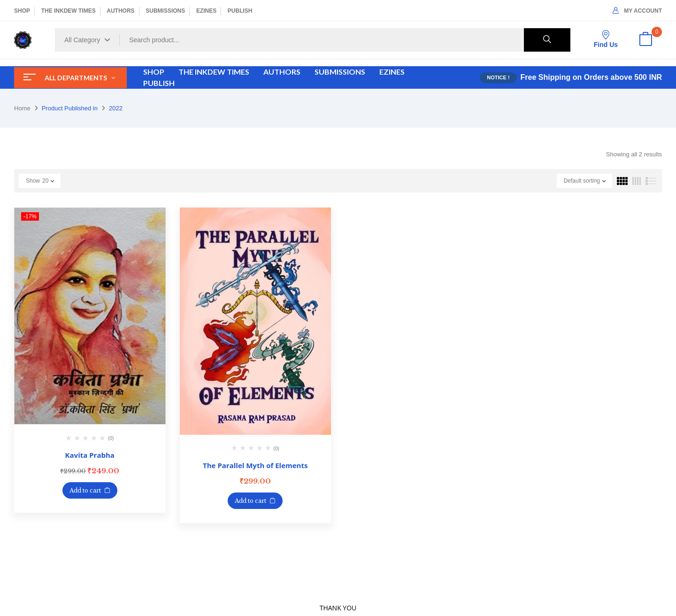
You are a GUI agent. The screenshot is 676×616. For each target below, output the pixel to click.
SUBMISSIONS (165, 11)
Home (22, 108)
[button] (645, 40)
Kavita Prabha (90, 455)
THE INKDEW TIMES (69, 11)
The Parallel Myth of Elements (255, 465)
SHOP (22, 11)
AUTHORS (120, 11)
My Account (637, 11)
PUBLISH (240, 11)
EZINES (206, 11)
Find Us (606, 39)
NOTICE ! (498, 77)
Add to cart (85, 490)
